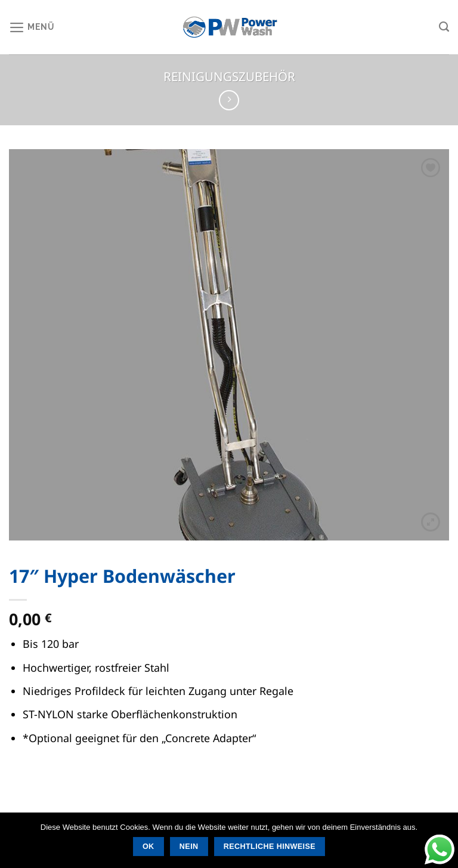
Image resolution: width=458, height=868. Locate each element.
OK (148, 847)
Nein (189, 847)
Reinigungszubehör (229, 76)
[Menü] (32, 27)
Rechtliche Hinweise (270, 847)
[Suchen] (444, 27)
